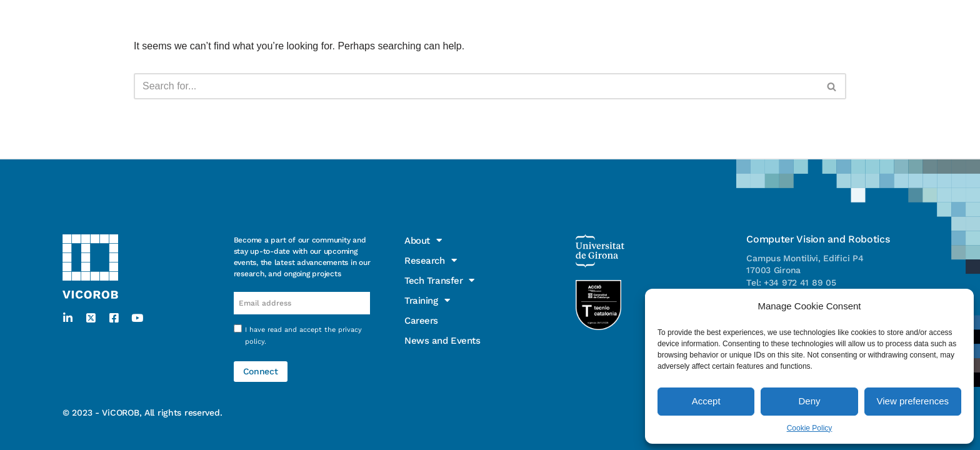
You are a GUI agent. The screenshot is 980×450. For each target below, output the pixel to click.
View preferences (913, 401)
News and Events (477, 14)
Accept (706, 401)
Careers (399, 14)
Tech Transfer (257, 14)
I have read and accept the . (303, 336)
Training (339, 14)
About (108, 14)
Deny (809, 401)
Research (173, 14)
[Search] (476, 86)
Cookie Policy (810, 428)
